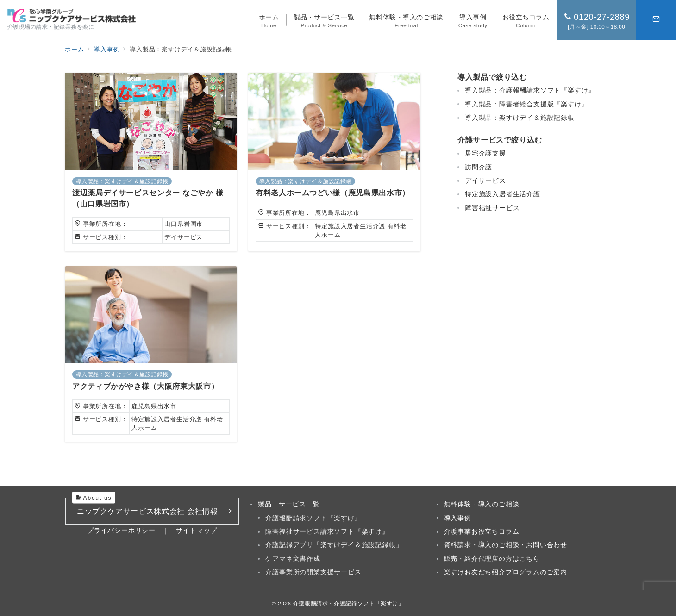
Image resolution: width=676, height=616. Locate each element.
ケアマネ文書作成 (293, 559)
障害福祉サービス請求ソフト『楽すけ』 (327, 531)
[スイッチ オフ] (656, 20)
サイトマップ (197, 530)
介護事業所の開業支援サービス (313, 572)
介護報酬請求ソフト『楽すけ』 (313, 518)
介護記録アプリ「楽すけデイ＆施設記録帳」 (334, 545)
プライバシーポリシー (121, 530)
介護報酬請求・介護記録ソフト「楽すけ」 (349, 603)
